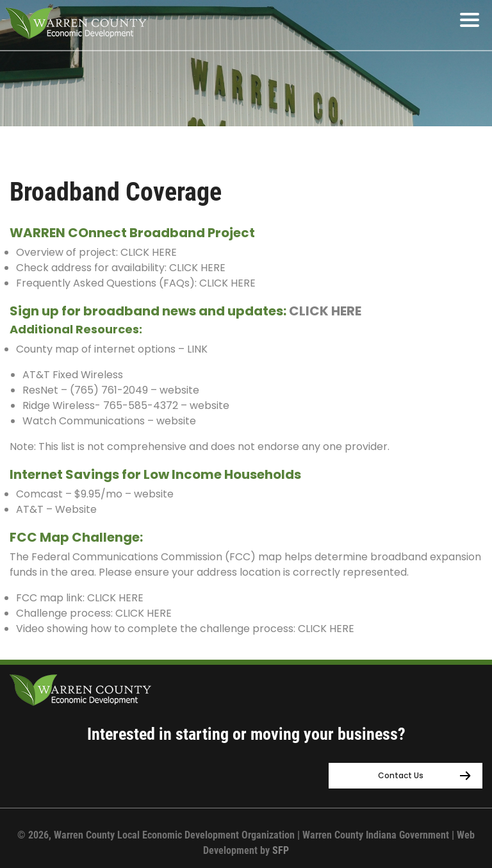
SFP (281, 850)
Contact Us (401, 775)
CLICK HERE (149, 252)
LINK (197, 349)
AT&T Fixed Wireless (73, 375)
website (179, 390)
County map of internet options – (100, 349)
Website (77, 509)
